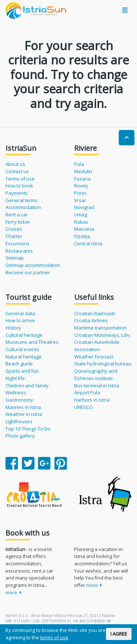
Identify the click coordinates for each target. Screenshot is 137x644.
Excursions (18, 243)
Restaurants (19, 251)
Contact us (17, 171)
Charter (14, 236)
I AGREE (119, 634)
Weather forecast (94, 357)
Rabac (81, 222)
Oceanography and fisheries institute (96, 375)
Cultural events (22, 349)
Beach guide (19, 364)
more (14, 592)
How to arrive (20, 320)
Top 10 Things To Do (28, 429)
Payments (17, 193)
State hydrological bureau (103, 364)
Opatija (82, 236)
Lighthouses (19, 421)
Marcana (84, 229)
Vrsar (80, 200)
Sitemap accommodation (33, 265)
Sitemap (15, 258)
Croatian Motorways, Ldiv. (103, 335)
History (13, 328)
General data (20, 313)
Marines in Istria (23, 407)
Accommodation (23, 207)
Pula (79, 164)
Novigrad (84, 207)
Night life (15, 378)
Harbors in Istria (92, 400)
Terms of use (20, 179)
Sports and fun (22, 371)
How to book (19, 186)
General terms (22, 200)
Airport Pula (87, 392)
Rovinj (81, 186)
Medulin (83, 171)
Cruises (14, 229)
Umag (81, 215)
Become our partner (28, 272)
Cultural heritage (24, 335)
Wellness (16, 392)
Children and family (27, 386)
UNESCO (83, 407)
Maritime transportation (100, 328)
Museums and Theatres (32, 342)
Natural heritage (24, 357)
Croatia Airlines (91, 320)
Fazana (82, 179)
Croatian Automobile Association (97, 346)
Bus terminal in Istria (97, 386)
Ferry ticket (18, 222)
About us (15, 164)
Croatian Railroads (95, 313)
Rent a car (17, 215)
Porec (81, 193)
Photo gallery (20, 436)
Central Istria (88, 243)
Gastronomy (19, 400)
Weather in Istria (24, 414)
